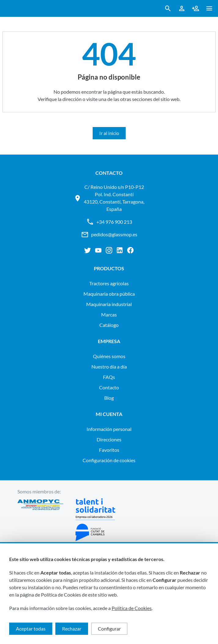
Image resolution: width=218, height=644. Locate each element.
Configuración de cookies (109, 460)
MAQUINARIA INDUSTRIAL (109, 304)
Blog (109, 398)
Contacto (109, 387)
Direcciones (109, 439)
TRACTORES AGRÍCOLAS (109, 283)
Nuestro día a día (109, 367)
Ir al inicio (109, 133)
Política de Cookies (132, 608)
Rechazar (72, 629)
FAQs (109, 377)
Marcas (109, 315)
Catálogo (109, 325)
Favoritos (109, 450)
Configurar (109, 629)
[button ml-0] (209, 10)
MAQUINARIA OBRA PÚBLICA (109, 294)
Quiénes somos (109, 356)
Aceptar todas (31, 629)
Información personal (109, 429)
